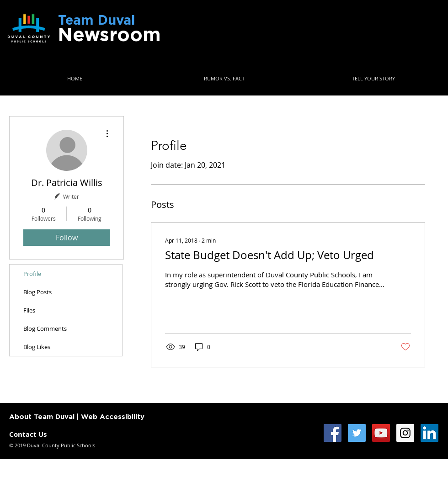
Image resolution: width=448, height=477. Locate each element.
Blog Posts (37, 292)
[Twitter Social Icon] (357, 433)
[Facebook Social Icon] (333, 433)
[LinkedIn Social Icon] (429, 433)
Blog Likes (37, 347)
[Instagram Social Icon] (405, 433)
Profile (32, 274)
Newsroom (109, 35)
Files (29, 310)
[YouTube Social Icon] (381, 433)
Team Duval (107, 21)
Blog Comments (45, 329)
